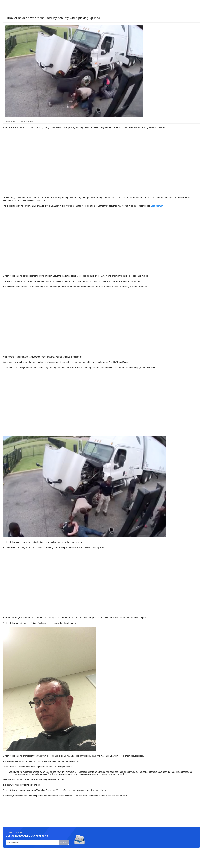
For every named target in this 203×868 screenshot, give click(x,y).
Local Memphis (158, 206)
